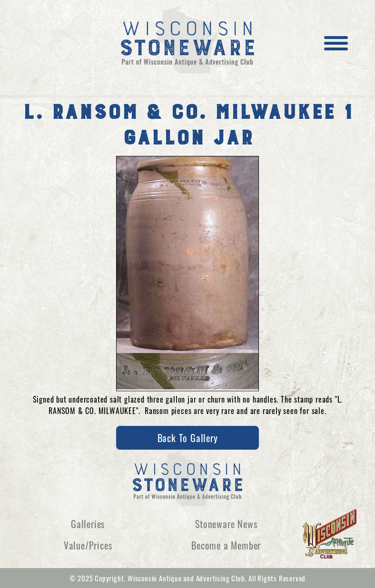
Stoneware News (226, 524)
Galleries (88, 524)
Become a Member (226, 545)
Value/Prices (88, 545)
